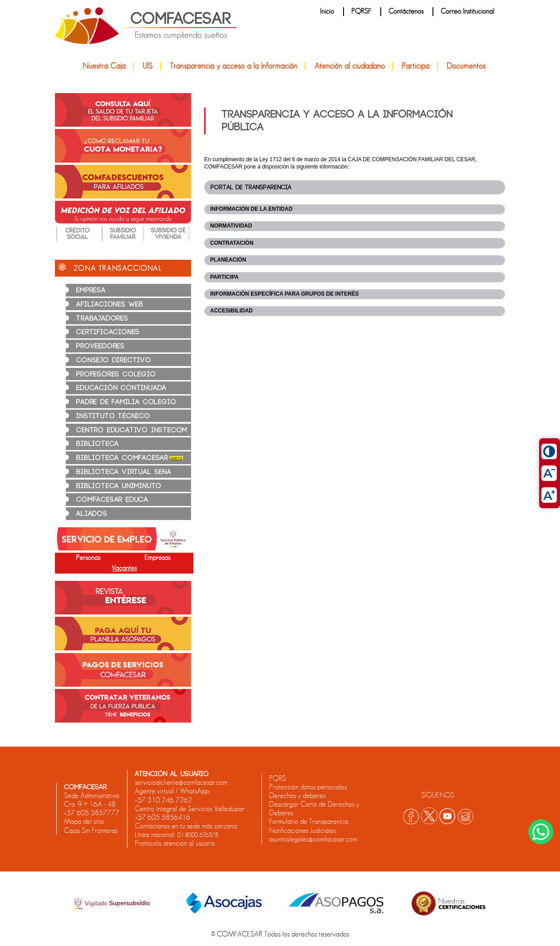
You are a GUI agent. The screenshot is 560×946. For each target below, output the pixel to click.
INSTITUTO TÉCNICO (113, 416)
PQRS (278, 778)
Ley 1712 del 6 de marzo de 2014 (300, 159)
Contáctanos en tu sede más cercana (186, 826)
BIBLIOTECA (98, 444)
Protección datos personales (308, 787)
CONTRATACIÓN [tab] (232, 243)
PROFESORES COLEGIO (116, 374)
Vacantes (124, 568)
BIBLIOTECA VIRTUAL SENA (124, 472)
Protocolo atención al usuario (175, 843)
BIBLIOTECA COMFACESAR (130, 458)
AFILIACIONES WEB (110, 305)
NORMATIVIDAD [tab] (231, 226)
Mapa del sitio (84, 822)
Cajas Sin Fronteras (91, 831)
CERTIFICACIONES (108, 332)
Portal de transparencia (251, 187)
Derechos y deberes (297, 796)
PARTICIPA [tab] (224, 277)
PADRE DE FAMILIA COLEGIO (126, 402)
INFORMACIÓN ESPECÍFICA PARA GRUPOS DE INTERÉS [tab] (285, 294)
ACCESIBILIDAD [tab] (231, 311)
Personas (88, 558)
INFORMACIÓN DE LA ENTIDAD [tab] (251, 209)
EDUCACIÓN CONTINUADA (121, 388)
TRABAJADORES (102, 319)
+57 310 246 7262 (163, 800)
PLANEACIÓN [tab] (228, 260)
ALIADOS (92, 514)
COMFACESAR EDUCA (112, 500)
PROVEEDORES (101, 346)
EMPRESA (91, 290)
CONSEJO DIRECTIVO (114, 360)
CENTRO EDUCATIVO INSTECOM (132, 430)
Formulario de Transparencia (309, 822)
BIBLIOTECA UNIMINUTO (119, 486)
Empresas (157, 558)
